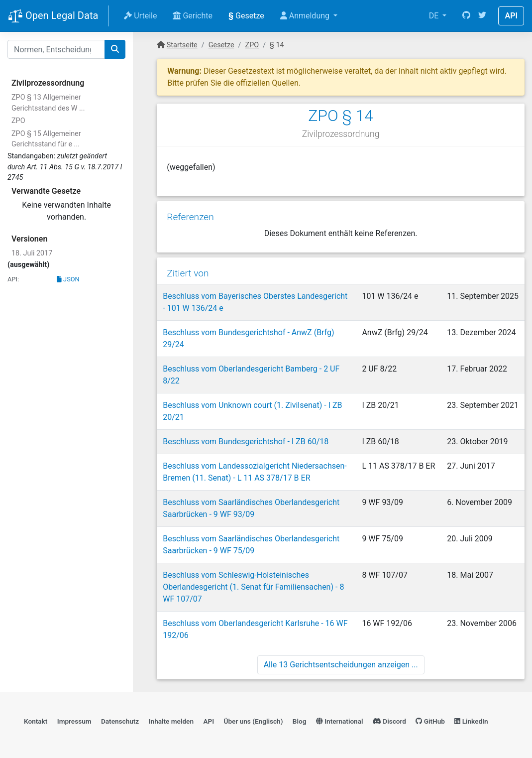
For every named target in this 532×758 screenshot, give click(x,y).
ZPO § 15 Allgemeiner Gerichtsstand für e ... (46, 139)
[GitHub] (466, 16)
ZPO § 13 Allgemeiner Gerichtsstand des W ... (48, 103)
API (511, 16)
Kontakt (36, 721)
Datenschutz (120, 721)
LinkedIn (471, 721)
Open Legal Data (53, 16)
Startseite (182, 45)
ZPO (18, 121)
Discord (389, 721)
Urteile (140, 16)
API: (13, 279)
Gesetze (246, 16)
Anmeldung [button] (306, 16)
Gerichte (193, 16)
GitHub (430, 721)
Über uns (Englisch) (254, 721)
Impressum (74, 721)
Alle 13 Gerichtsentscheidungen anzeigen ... (341, 665)
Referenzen (190, 217)
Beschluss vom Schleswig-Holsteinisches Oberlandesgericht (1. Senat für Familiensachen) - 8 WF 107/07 (253, 587)
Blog (300, 721)
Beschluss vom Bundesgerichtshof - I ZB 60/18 (246, 442)
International (340, 721)
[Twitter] (482, 16)
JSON (68, 279)
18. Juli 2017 (32, 253)
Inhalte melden (171, 721)
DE (435, 16)
